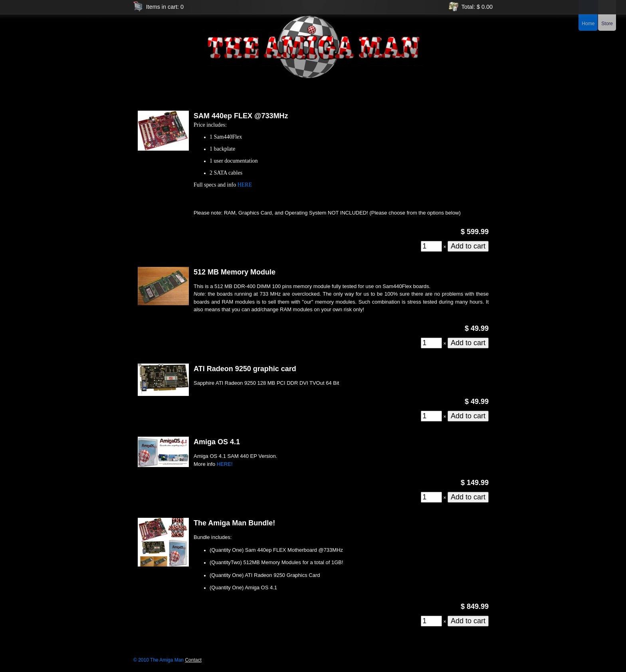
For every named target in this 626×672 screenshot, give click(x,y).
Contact (193, 660)
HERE (245, 185)
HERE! (225, 464)
